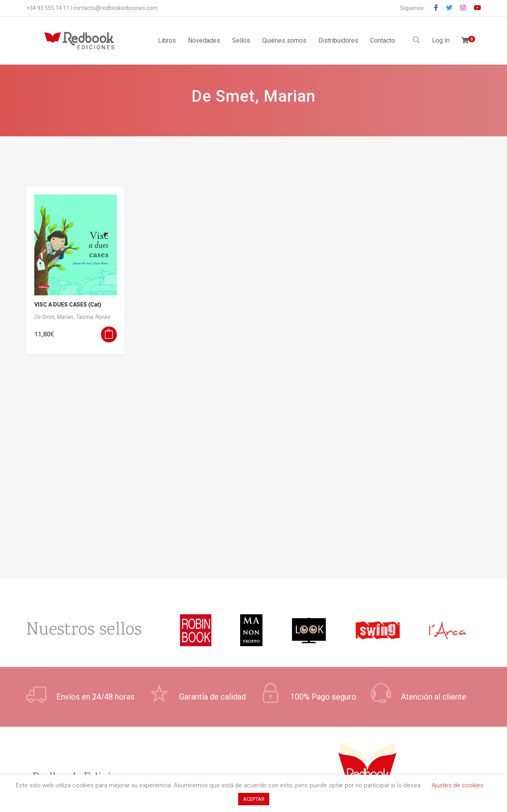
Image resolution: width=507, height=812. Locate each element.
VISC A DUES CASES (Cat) (68, 305)
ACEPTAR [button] (254, 799)
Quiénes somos (284, 40)
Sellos (241, 40)
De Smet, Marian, (55, 317)
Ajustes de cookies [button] (458, 785)
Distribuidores (338, 40)
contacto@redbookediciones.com (115, 8)
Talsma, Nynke (93, 317)
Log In (441, 40)
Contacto (383, 40)
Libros (167, 40)
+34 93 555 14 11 (48, 8)
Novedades (204, 40)
